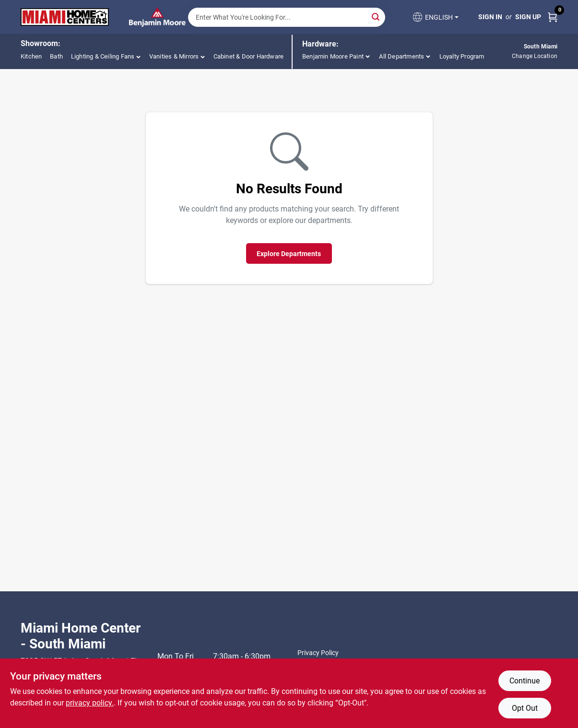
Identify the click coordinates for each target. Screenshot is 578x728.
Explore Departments (289, 254)
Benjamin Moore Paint (333, 56)
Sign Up (528, 17)
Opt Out (525, 708)
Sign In (490, 17)
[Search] (376, 17)
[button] (435, 17)
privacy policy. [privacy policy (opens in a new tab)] (90, 703)
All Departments (401, 56)
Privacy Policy (318, 653)
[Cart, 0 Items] (553, 17)
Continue (525, 681)
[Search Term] (287, 17)
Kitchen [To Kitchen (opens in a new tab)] (31, 56)
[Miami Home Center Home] (65, 17)
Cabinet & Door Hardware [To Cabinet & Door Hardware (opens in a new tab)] (249, 56)
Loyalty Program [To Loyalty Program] (462, 56)
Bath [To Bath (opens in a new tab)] (56, 56)
